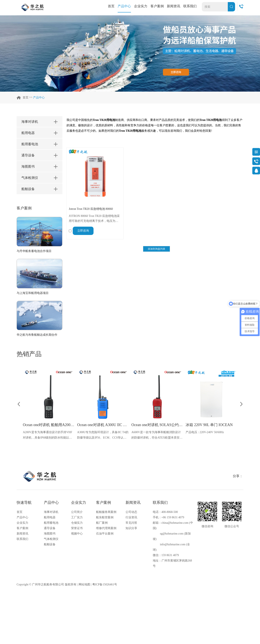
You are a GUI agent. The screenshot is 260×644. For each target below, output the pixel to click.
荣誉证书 (77, 528)
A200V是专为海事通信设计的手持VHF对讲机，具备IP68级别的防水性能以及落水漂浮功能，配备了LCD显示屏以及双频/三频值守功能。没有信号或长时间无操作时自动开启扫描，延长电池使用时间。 (48, 436)
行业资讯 (131, 517)
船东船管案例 (105, 517)
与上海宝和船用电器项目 (33, 293)
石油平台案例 (105, 534)
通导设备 (50, 528)
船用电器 (50, 517)
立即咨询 (83, 231)
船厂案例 (102, 523)
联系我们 (190, 6)
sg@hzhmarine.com (172, 534)
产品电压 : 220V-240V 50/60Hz (205, 432)
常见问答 (131, 523)
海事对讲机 (51, 512)
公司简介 (77, 512)
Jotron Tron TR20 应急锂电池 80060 (91, 209)
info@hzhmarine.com (173, 544)
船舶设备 (50, 544)
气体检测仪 (51, 539)
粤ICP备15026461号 (105, 584)
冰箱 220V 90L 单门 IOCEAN (209, 425)
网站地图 (84, 584)
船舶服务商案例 (106, 512)
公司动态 (131, 512)
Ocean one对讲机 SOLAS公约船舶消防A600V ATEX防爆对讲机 (157, 425)
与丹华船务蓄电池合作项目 (34, 251)
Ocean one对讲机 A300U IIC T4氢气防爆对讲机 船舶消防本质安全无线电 (103, 425)
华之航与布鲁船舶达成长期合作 (37, 335)
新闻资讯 (174, 6)
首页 (111, 6)
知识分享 (131, 528)
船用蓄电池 (51, 523)
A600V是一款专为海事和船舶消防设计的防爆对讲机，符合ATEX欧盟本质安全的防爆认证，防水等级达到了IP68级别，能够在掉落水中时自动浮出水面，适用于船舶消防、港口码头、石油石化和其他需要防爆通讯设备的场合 (157, 436)
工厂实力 (77, 517)
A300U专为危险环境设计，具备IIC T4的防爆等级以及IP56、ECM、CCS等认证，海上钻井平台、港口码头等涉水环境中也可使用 (103, 436)
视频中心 (77, 534)
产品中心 (124, 6)
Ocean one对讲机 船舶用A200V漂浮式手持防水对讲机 (49, 425)
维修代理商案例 (106, 528)
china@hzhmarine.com (175, 523)
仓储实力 (77, 523)
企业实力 (141, 6)
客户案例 (157, 6)
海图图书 (50, 534)
